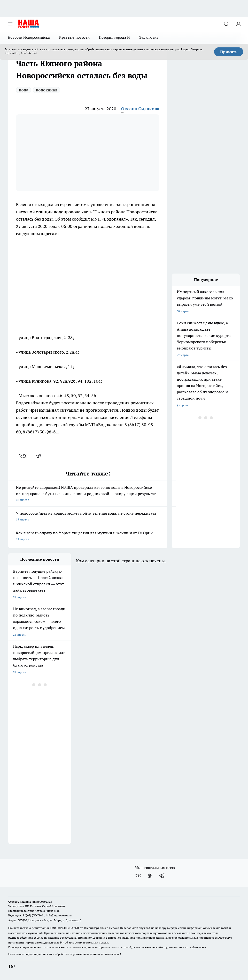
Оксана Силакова (140, 109)
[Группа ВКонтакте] (138, 876)
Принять (229, 52)
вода (24, 90)
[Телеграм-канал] (162, 876)
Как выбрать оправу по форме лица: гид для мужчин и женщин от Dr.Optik (88, 536)
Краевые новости (74, 37)
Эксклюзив (149, 37)
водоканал (47, 90)
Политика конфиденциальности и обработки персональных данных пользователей (65, 954)
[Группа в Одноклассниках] (150, 876)
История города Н (114, 37)
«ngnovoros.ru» (42, 902)
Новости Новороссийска (29, 37)
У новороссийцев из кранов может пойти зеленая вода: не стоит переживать (88, 517)
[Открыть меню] (10, 24)
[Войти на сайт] (238, 24)
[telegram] (40, 456)
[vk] (23, 456)
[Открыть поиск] (226, 24)
